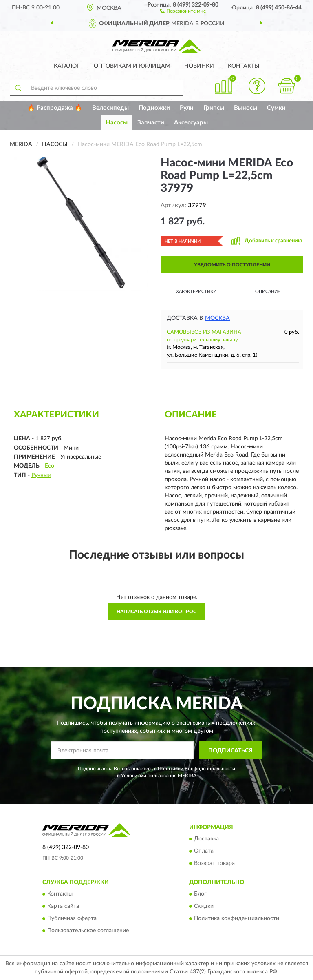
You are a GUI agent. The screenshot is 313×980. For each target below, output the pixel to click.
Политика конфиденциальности (237, 919)
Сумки (276, 108)
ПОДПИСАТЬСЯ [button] (230, 751)
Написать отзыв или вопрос (156, 612)
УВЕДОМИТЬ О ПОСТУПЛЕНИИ (232, 265)
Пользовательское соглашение (88, 931)
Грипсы (214, 108)
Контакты (244, 66)
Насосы (117, 123)
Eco (50, 466)
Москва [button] (217, 318)
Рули (187, 108)
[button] (183, 11)
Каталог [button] (67, 66)
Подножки (154, 108)
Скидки (204, 907)
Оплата (204, 851)
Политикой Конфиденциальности (196, 769)
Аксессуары (191, 123)
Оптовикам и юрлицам (132, 66)
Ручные (41, 475)
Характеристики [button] (196, 292)
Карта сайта (63, 907)
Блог (200, 894)
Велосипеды (110, 108)
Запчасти (151, 123)
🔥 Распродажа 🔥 (55, 108)
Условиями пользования (149, 776)
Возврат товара (214, 863)
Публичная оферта (72, 919)
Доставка (206, 839)
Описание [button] (268, 292)
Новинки (199, 66)
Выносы (246, 108)
